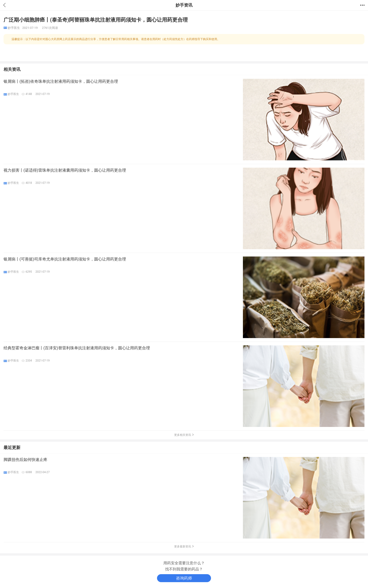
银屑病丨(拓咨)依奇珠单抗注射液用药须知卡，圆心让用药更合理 (61, 81)
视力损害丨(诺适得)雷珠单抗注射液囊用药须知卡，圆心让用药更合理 (65, 170)
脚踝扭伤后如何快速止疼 (25, 460)
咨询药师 (184, 578)
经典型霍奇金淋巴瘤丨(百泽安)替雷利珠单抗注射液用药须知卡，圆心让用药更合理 (77, 348)
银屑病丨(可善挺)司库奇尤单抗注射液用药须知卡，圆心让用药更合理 (65, 259)
